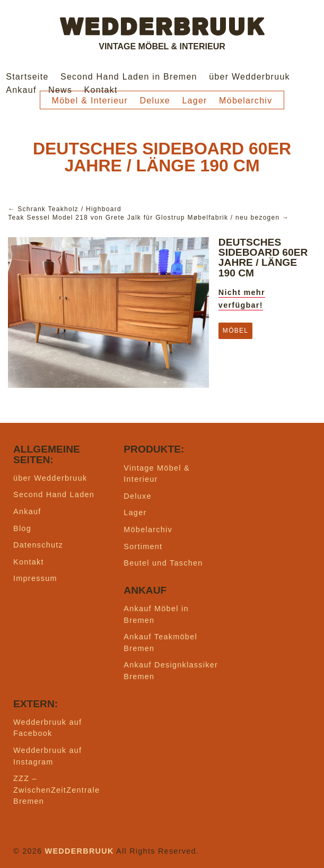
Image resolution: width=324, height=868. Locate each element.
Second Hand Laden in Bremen (129, 77)
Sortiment (143, 546)
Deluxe (155, 101)
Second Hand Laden (54, 494)
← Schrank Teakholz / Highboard (65, 209)
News (60, 90)
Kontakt (101, 90)
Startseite (27, 77)
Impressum (35, 578)
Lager (194, 101)
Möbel (235, 331)
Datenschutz (38, 545)
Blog (22, 528)
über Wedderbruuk (249, 77)
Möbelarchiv (246, 101)
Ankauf (21, 90)
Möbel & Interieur (90, 101)
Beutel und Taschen (163, 563)
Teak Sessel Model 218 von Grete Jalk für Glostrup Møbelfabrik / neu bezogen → (148, 218)
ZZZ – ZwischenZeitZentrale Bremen (56, 790)
